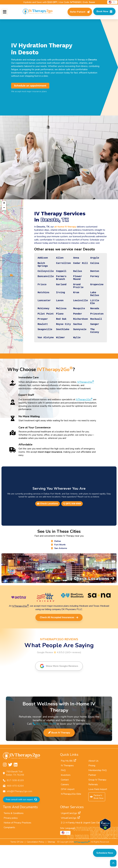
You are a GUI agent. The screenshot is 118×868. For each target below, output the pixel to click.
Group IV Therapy (97, 803)
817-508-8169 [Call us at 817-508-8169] (15, 803)
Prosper (36, 335)
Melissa (57, 322)
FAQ (63, 793)
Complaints (9, 850)
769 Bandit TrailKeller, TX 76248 (15, 796)
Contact (65, 803)
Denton (94, 275)
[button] (8, 284)
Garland (57, 292)
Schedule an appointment (30, 86)
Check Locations (47, 525)
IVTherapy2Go (86, 403)
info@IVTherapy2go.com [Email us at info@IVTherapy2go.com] (19, 814)
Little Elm (94, 314)
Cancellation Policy (36, 865)
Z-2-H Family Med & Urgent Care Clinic (83, 846)
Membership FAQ (97, 793)
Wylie (74, 358)
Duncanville (39, 282)
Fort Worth (60, 567)
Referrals (93, 807)
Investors (66, 798)
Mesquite (76, 322)
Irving (56, 302)
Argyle (94, 259)
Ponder (75, 328)
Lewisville (78, 312)
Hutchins (37, 302)
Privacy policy (11, 841)
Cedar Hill (78, 265)
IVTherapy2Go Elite (71, 817)
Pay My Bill (68, 784)
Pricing (92, 788)
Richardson (78, 335)
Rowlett (36, 341)
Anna (73, 259)
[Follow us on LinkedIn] (16, 788)
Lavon (55, 312)
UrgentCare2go (71, 836)
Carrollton (59, 265)
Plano (55, 328)
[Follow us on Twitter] (10, 788)
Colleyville (39, 275)
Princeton (96, 328)
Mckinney (37, 322)
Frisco (35, 292)
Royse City (59, 341)
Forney (94, 282)
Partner (92, 798)
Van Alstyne (39, 358)
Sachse (75, 341)
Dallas (75, 275)
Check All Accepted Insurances (59, 640)
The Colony (94, 350)
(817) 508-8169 (72, 525)
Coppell (57, 275)
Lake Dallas (94, 304)
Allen (55, 259)
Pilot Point (39, 328)
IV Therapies (67, 788)
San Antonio (61, 571)
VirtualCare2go (70, 841)
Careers (65, 807)
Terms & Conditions (14, 836)
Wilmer (56, 358)
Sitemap (51, 865)
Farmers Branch (57, 283)
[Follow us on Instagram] (5, 788)
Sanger (94, 341)
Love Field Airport (98, 812)
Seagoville (38, 348)
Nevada (94, 322)
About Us (93, 784)
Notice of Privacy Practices (17, 846)
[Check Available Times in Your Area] (103, 12)
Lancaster (38, 312)
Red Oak (57, 335)
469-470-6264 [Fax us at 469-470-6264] (15, 809)
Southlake (58, 348)
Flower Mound (75, 283)
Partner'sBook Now (97, 820)
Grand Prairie (76, 293)
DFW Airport (68, 812)
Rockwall (95, 335)
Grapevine (96, 292)
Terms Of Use (17, 865)
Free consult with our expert (21, 822)
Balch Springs (36, 267)
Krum (73, 302)
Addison (36, 259)
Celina (94, 265)
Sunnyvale (77, 348)
